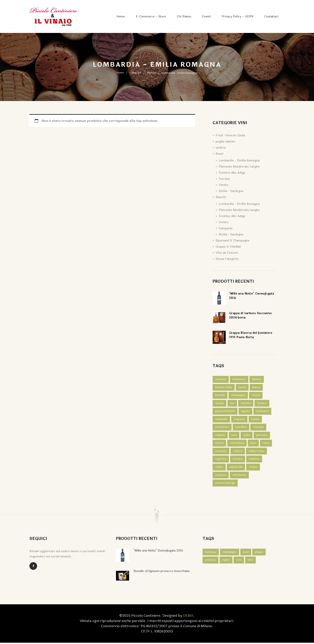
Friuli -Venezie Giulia (230, 135)
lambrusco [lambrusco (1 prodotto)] (262, 412)
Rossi (219, 154)
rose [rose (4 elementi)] (239, 562)
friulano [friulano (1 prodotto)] (262, 404)
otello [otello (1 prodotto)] (247, 436)
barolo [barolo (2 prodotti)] (242, 387)
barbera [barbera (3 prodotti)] (257, 379)
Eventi (206, 16)
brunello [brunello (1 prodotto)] (220, 396)
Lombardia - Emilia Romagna (239, 160)
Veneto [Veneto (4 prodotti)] (253, 468)
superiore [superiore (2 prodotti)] (221, 460)
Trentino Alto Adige (232, 173)
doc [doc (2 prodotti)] (232, 404)
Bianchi (151, 73)
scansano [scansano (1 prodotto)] (221, 452)
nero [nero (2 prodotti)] (234, 436)
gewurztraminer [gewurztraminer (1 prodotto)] (225, 412)
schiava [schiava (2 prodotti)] (238, 452)
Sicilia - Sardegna (231, 191)
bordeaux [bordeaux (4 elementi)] (211, 553)
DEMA (188, 617)
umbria (221, 148)
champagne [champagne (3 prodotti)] (238, 396)
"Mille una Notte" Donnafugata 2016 (158, 552)
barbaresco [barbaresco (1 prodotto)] (239, 379)
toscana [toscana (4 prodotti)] (238, 460)
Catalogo (135, 73)
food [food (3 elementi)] (246, 553)
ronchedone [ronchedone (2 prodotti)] (237, 444)
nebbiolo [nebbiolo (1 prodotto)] (220, 436)
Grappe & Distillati (228, 247)
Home (121, 16)
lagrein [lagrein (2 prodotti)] (245, 412)
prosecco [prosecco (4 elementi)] (211, 562)
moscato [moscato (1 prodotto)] (258, 428)
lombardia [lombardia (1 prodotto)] (221, 420)
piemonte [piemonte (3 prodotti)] (262, 436)
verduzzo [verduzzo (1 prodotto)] (221, 476)
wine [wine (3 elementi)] (251, 562)
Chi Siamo (184, 16)
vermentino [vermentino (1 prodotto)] (239, 476)
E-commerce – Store (151, 16)
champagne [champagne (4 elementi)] (230, 553)
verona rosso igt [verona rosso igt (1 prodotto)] (225, 484)
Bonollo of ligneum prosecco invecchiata (161, 572)
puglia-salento (225, 141)
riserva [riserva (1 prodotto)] (219, 444)
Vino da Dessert (227, 253)
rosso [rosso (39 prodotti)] (266, 444)
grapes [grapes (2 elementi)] (259, 553)
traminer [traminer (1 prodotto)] (254, 460)
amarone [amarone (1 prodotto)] (221, 379)
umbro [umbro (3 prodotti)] (219, 468)
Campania (226, 228)
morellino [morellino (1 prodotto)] (241, 428)
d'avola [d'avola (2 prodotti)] (219, 404)
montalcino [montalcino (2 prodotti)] (222, 428)
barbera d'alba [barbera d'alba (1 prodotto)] (224, 387)
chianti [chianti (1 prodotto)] (256, 396)
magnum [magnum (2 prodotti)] (239, 420)
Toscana (224, 179)
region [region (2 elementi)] (226, 562)
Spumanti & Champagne (233, 241)
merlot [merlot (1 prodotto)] (255, 420)
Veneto (224, 185)
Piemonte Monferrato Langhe (239, 167)
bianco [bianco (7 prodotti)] (256, 387)
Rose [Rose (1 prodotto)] (253, 444)
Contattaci (271, 16)
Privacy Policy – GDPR (238, 16)
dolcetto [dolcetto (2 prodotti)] (246, 404)
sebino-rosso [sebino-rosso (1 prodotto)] (256, 452)
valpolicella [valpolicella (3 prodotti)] (236, 468)
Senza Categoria (227, 259)
